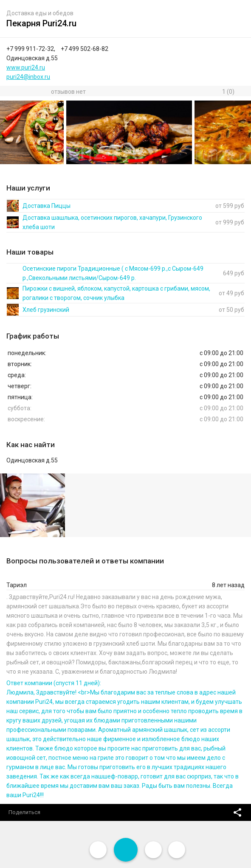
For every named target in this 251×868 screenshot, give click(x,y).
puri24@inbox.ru (28, 77)
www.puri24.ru (26, 67)
